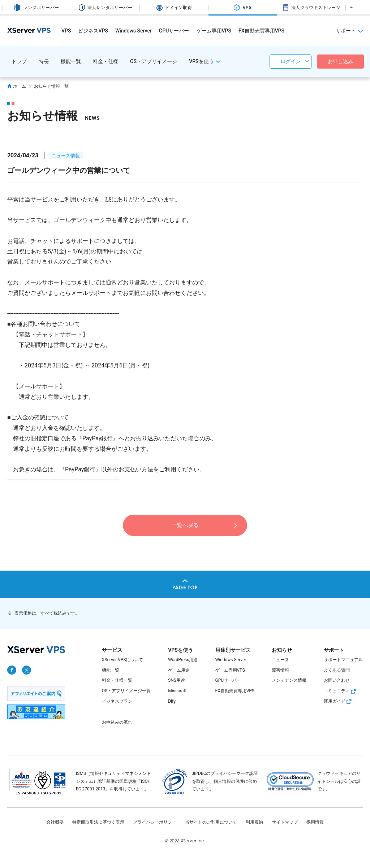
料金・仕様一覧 (117, 680)
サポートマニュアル (343, 660)
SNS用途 (177, 680)
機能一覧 (71, 61)
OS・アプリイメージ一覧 (126, 691)
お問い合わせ (337, 680)
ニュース (280, 660)
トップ (19, 61)
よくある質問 (337, 670)
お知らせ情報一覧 (51, 86)
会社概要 (55, 822)
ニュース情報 (66, 156)
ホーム (17, 86)
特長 (44, 61)
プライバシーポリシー (155, 822)
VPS (66, 31)
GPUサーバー (174, 31)
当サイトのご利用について (211, 822)
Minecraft (177, 691)
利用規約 (254, 822)
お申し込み (340, 61)
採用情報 (315, 822)
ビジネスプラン (117, 701)
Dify (172, 701)
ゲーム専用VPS (214, 31)
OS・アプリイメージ (154, 61)
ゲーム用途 (179, 670)
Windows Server (134, 31)
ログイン (291, 61)
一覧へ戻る (185, 525)
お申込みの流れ (117, 722)
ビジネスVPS (93, 31)
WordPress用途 (183, 660)
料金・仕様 (106, 61)
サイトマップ (285, 822)
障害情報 (280, 670)
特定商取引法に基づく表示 (98, 822)
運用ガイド (339, 701)
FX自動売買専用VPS (261, 31)
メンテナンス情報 (289, 680)
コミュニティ (341, 691)
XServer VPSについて (123, 660)
